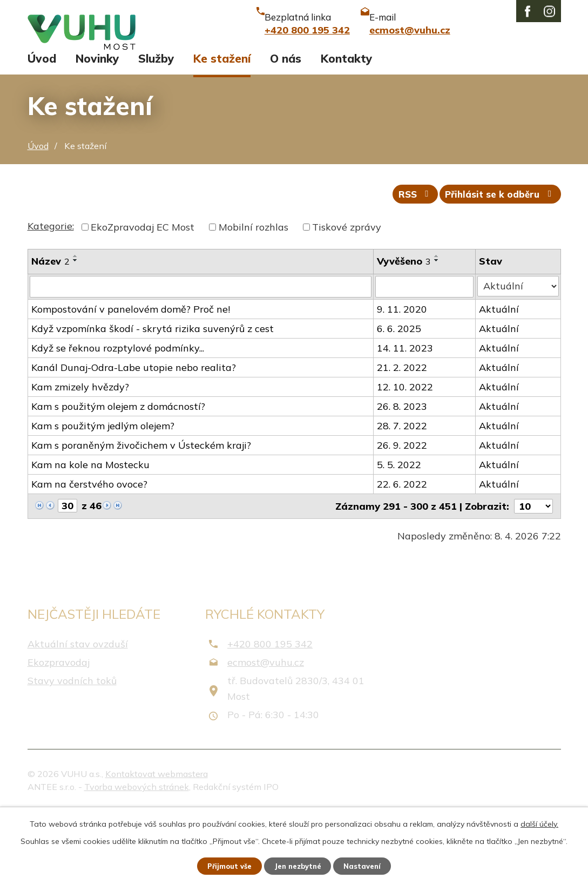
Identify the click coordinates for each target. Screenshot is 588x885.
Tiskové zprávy (347, 302)
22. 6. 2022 (403, 558)
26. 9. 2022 (403, 519)
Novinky (97, 129)
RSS (405, 269)
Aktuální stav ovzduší (78, 718)
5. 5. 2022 (400, 539)
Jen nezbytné (299, 865)
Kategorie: (51, 301)
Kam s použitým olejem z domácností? (118, 480)
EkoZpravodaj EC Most (143, 302)
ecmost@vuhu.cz (266, 737)
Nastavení (369, 865)
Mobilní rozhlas (254, 302)
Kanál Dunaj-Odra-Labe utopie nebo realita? (134, 441)
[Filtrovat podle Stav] (519, 361)
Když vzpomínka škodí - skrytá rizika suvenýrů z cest (153, 403)
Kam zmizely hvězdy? (80, 461)
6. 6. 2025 (400, 403)
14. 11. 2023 (405, 422)
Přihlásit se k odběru (497, 269)
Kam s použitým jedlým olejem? (103, 500)
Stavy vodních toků (72, 755)
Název (50, 336)
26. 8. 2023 (403, 480)
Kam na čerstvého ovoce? (89, 558)
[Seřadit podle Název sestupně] (76, 335)
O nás (286, 129)
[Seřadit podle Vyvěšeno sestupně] (437, 335)
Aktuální (500, 383)
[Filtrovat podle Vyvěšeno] (425, 361)
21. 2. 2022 (403, 441)
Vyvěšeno (404, 336)
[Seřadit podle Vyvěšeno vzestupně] (437, 331)
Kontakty (346, 129)
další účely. (539, 822)
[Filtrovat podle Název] (201, 361)
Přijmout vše (223, 865)
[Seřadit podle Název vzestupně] (76, 331)
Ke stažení (222, 129)
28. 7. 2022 (403, 500)
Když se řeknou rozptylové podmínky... (118, 422)
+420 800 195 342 (270, 718)
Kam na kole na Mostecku (90, 539)
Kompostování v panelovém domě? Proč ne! (131, 383)
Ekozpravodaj (59, 737)
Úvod (42, 129)
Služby (156, 129)
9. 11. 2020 (403, 383)
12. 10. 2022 (405, 461)
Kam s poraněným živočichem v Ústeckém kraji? (141, 519)
